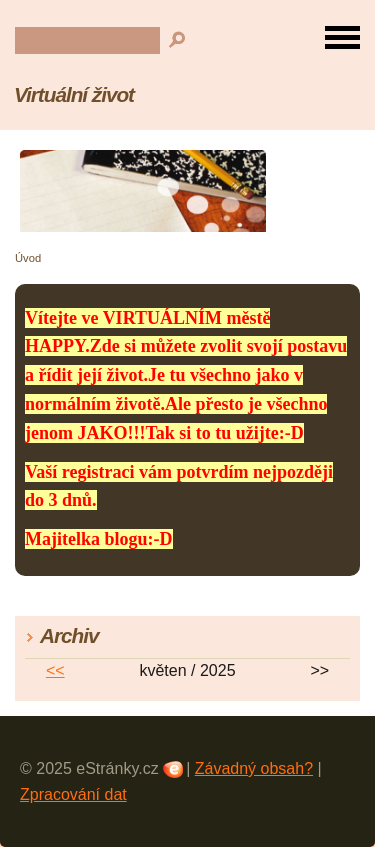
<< (55, 670)
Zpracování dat (73, 794)
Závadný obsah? (254, 768)
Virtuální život (74, 94)
